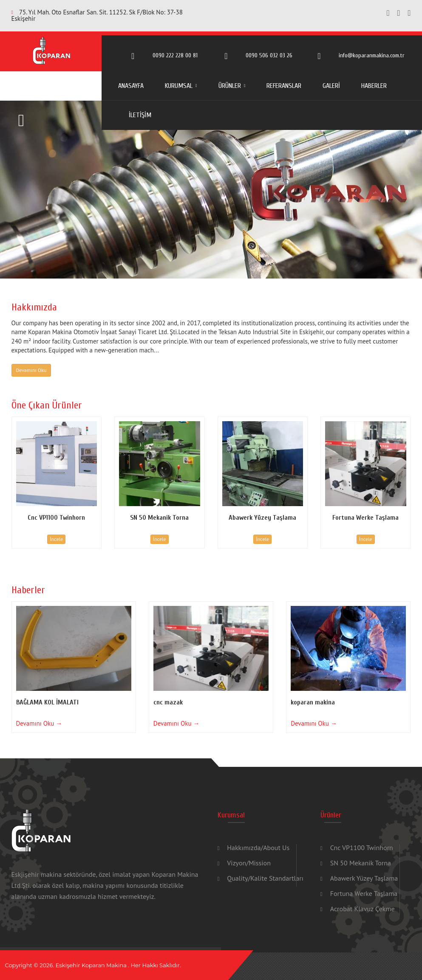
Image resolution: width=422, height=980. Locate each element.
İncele (56, 539)
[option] (211, 190)
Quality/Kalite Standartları (265, 878)
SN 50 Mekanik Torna (361, 863)
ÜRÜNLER (230, 86)
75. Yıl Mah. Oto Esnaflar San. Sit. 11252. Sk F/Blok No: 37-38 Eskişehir (97, 15)
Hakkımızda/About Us (258, 848)
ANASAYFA (131, 86)
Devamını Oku (31, 370)
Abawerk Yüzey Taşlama (364, 878)
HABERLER (374, 86)
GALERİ (331, 86)
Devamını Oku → (39, 723)
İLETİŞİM (140, 115)
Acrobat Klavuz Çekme (363, 909)
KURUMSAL (179, 86)
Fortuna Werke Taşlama (364, 893)
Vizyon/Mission (249, 863)
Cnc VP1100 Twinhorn (362, 848)
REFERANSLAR (284, 86)
